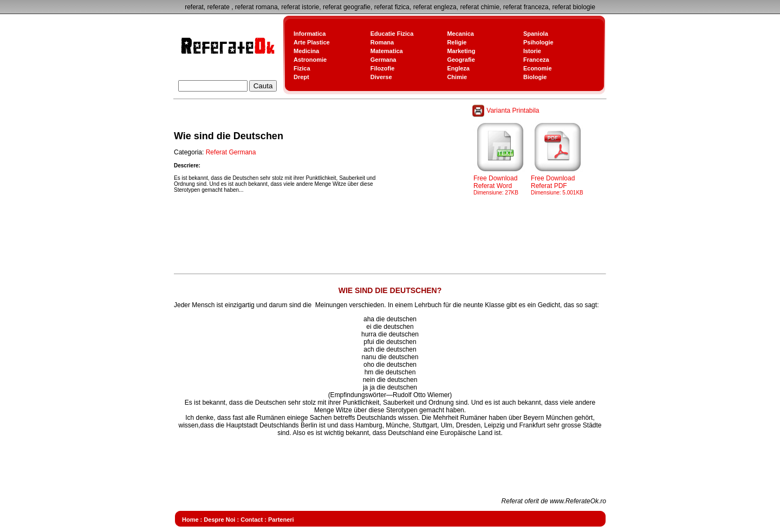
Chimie (457, 77)
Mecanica (460, 34)
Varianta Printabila (506, 111)
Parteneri (281, 520)
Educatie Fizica (392, 34)
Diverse (381, 77)
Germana (383, 60)
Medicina (306, 51)
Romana (382, 42)
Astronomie (310, 60)
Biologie (535, 77)
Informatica (310, 34)
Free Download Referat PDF (558, 182)
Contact (252, 520)
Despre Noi (219, 520)
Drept (301, 77)
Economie (538, 68)
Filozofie (383, 68)
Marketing (461, 51)
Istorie (532, 51)
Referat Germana (231, 152)
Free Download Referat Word (500, 182)
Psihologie (538, 42)
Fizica (302, 68)
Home (190, 520)
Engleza (458, 68)
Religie (457, 42)
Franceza (536, 60)
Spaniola (536, 34)
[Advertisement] (371, 246)
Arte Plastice (312, 42)
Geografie (461, 60)
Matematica (387, 51)
